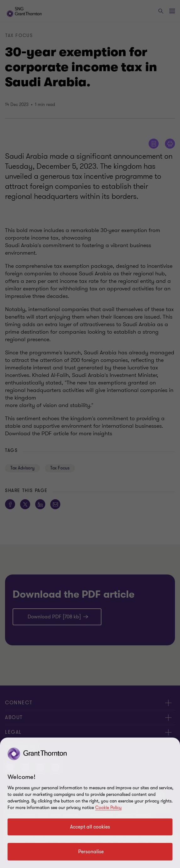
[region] (90, 803)
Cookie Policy (108, 808)
